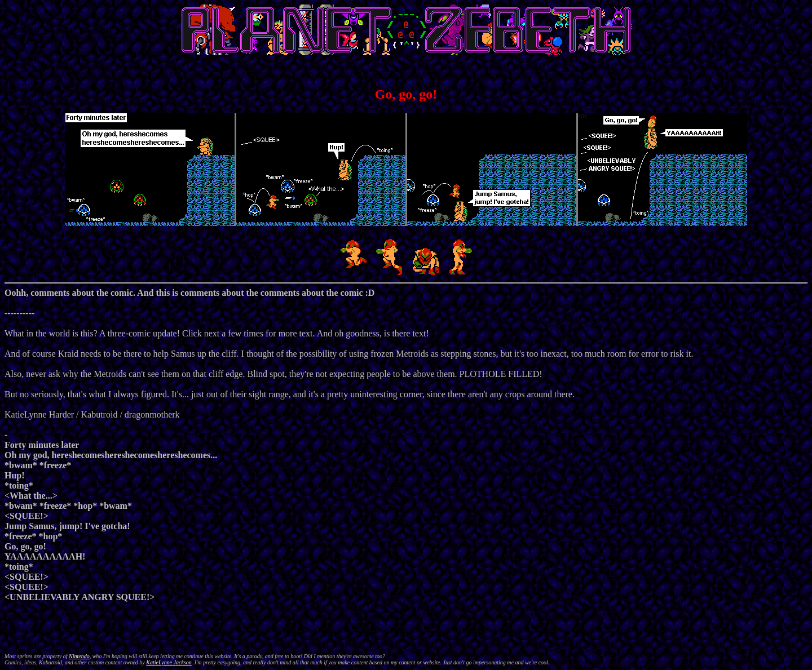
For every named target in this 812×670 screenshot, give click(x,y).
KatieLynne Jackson (169, 662)
